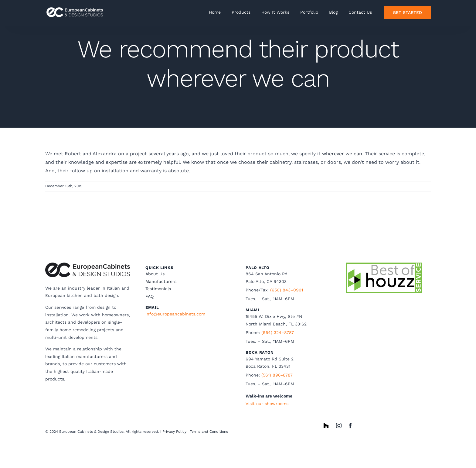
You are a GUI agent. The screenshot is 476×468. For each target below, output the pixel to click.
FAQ (150, 296)
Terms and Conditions (209, 432)
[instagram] (339, 425)
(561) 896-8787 (277, 375)
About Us (155, 274)
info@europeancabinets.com (175, 314)
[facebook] (350, 425)
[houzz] (326, 425)
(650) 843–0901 (287, 290)
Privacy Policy (174, 432)
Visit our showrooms (267, 404)
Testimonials (158, 289)
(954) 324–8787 (278, 332)
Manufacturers (161, 281)
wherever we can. (343, 154)
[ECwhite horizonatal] (76, 7)
